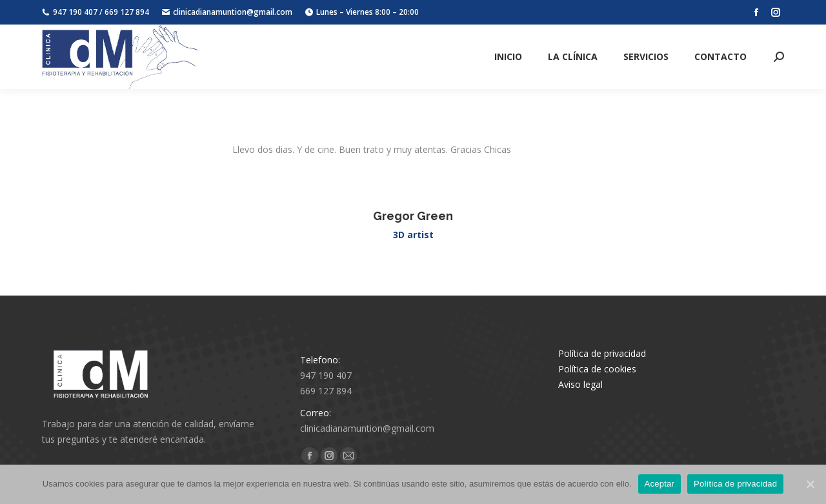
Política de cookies (597, 369)
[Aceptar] (810, 484)
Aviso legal (580, 384)
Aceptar (660, 484)
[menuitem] (508, 57)
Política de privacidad (602, 353)
